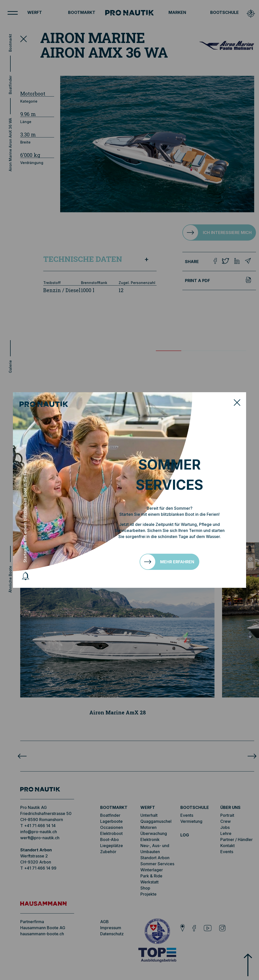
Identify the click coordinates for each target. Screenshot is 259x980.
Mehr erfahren (177, 562)
